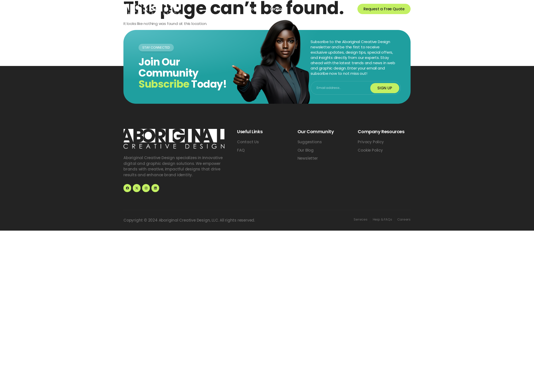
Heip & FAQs (382, 219)
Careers (404, 219)
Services (278, 9)
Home (254, 9)
